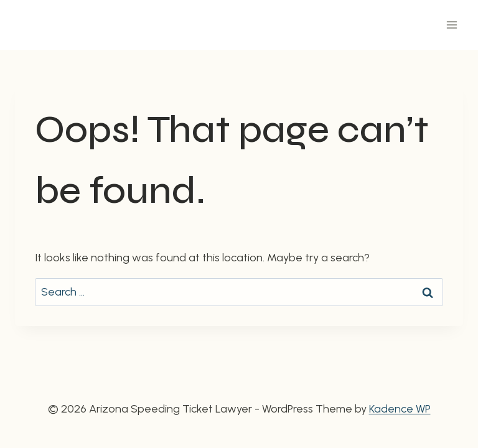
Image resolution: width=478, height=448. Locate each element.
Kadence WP (400, 409)
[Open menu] (452, 25)
